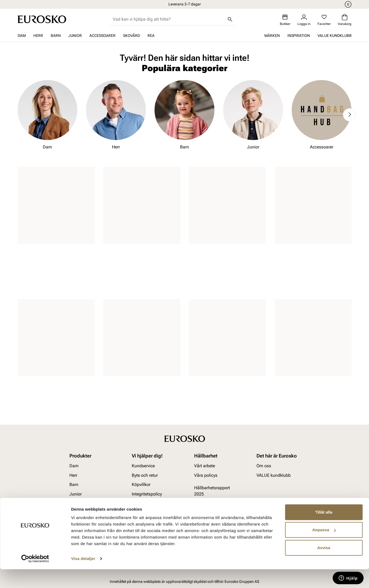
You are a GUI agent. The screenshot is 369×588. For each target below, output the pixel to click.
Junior (75, 36)
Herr (38, 36)
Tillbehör (78, 503)
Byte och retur (145, 475)
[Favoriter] (324, 20)
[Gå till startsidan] (42, 19)
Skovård (131, 36)
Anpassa (324, 549)
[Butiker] (285, 20)
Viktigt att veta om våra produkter (149, 506)
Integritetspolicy (147, 494)
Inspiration (299, 36)
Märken (272, 36)
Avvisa (324, 566)
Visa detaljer (83, 577)
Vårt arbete (205, 466)
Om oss (264, 466)
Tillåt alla (324, 531)
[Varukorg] (345, 20)
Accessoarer (102, 36)
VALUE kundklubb (335, 36)
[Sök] (230, 19)
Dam (22, 36)
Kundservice (143, 466)
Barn (56, 36)
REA (151, 36)
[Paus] (347, 4)
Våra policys (206, 475)
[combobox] (169, 19)
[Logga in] (304, 20)
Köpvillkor (141, 484)
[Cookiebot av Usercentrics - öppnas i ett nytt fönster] (35, 577)
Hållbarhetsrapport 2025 (212, 491)
